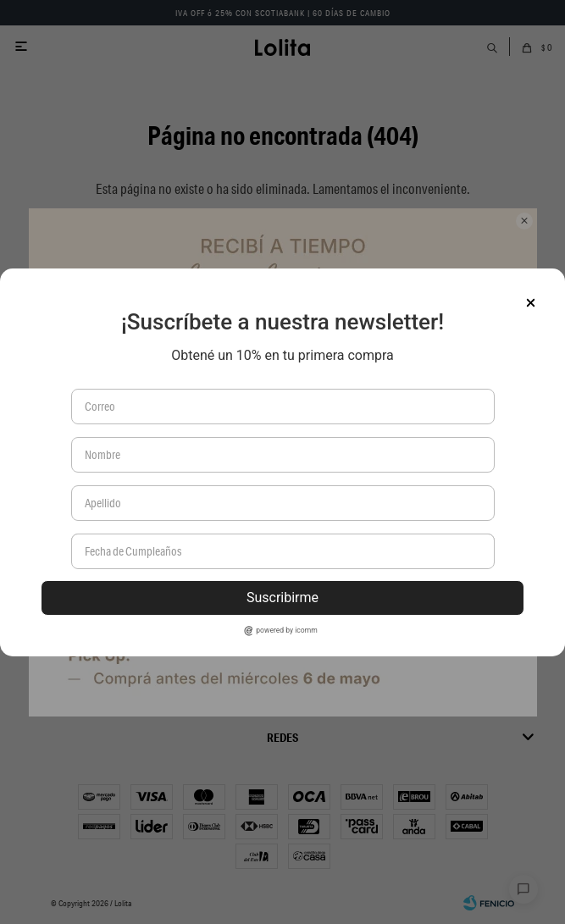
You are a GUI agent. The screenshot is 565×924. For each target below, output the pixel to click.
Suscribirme (282, 598)
